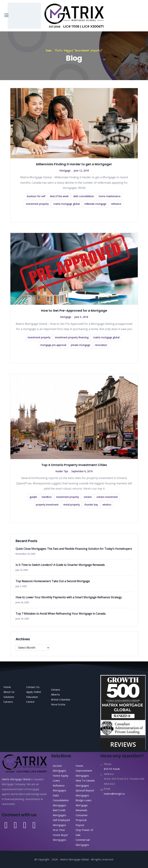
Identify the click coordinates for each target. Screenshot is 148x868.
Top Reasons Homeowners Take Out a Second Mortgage (53, 581)
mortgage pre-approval (53, 345)
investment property (37, 204)
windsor (107, 505)
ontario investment (107, 497)
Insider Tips (62, 471)
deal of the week (59, 196)
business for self (36, 196)
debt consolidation (84, 196)
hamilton (47, 497)
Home (49, 51)
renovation (101, 345)
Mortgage (65, 171)
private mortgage (80, 345)
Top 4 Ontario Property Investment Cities (74, 465)
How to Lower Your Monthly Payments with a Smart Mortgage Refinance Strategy (69, 597)
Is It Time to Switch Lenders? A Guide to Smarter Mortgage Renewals (60, 565)
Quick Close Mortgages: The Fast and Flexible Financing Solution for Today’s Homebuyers (74, 549)
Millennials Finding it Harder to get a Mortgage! (74, 164)
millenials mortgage (95, 204)
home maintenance (110, 196)
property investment (47, 505)
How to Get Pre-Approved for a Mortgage (74, 311)
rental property (71, 505)
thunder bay (91, 505)
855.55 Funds (112, 769)
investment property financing (72, 337)
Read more (74, 214)
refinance (116, 204)
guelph (33, 497)
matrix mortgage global (66, 204)
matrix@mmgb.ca (114, 794)
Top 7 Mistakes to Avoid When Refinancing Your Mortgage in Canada (60, 614)
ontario (88, 497)
